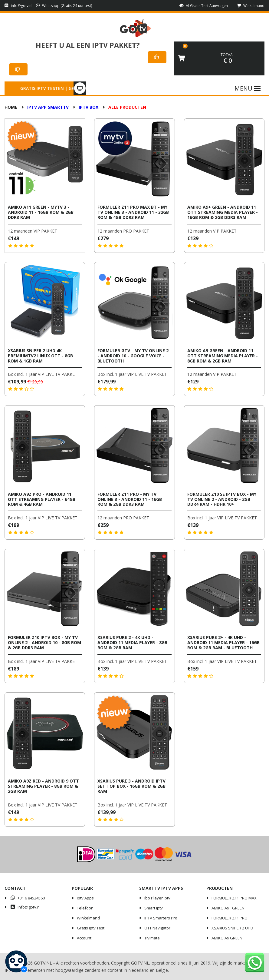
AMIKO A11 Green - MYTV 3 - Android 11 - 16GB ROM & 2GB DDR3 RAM (41, 212)
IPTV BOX (89, 107)
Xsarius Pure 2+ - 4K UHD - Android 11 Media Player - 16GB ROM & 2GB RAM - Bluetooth (223, 642)
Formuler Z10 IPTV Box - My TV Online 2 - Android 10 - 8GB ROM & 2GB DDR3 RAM (44, 642)
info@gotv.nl (18, 6)
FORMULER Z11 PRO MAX (234, 898)
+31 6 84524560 (27, 898)
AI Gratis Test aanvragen (204, 6)
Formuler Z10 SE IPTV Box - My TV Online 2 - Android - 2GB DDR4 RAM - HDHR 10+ (222, 499)
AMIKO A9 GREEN (227, 938)
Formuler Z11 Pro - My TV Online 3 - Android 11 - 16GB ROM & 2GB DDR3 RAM (130, 499)
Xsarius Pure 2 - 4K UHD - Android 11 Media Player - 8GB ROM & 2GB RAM (132, 642)
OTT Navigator (157, 928)
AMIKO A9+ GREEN (228, 908)
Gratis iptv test (91, 928)
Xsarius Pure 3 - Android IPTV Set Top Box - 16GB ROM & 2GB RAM (131, 786)
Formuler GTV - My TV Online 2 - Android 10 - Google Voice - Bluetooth (133, 356)
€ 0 (228, 58)
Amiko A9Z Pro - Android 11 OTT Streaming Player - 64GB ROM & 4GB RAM (42, 499)
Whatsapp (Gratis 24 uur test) (64, 6)
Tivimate (152, 938)
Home (11, 107)
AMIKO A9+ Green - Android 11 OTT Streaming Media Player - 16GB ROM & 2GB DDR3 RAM (223, 212)
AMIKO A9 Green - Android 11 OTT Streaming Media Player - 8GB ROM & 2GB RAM (223, 356)
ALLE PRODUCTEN (127, 107)
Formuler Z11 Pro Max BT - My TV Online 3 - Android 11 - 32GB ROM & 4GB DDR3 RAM (133, 212)
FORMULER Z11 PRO (230, 918)
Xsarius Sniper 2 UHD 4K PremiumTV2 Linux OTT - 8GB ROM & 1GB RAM (40, 356)
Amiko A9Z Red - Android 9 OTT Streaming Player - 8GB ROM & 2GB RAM (43, 786)
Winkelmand (251, 6)
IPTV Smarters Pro (161, 918)
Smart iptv (154, 908)
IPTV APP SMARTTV (48, 107)
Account (84, 938)
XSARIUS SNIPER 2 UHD (232, 928)
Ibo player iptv (157, 898)
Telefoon (85, 908)
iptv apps (85, 898)
